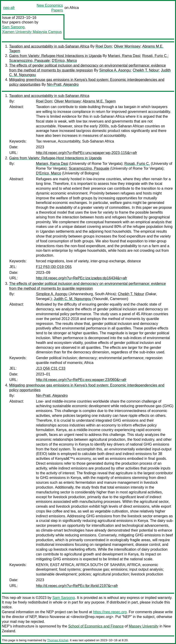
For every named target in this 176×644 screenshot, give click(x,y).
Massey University (144, 626)
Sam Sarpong (13, 27)
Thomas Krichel (58, 640)
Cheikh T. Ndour (146, 70)
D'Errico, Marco (64, 61)
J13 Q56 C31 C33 (51, 368)
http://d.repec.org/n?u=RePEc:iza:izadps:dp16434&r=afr (82, 278)
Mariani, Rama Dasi (124, 56)
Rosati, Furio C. (155, 56)
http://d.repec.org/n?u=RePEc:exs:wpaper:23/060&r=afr (81, 380)
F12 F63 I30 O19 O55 (54, 267)
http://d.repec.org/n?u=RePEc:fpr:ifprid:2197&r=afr (77, 586)
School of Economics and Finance (96, 626)
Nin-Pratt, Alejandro (63, 84)
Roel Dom (104, 46)
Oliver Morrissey (127, 46)
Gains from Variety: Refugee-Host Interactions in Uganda (55, 56)
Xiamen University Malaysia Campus (32, 32)
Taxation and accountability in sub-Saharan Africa (49, 46)
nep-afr (9, 8)
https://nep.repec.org (110, 612)
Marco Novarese (52, 617)
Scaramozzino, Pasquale (29, 61)
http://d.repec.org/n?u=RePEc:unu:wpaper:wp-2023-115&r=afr (87, 153)
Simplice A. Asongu (115, 70)
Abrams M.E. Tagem (99, 101)
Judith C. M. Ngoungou (72, 299)
